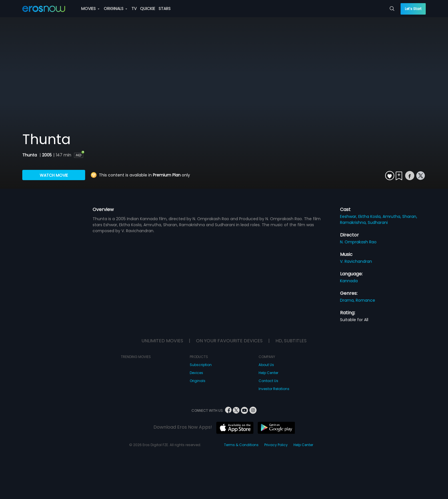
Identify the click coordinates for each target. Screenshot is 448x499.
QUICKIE (148, 9)
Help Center (268, 373)
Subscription (201, 365)
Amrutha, (392, 216)
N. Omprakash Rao (358, 242)
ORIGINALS (115, 9)
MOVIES (90, 9)
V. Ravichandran (356, 261)
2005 (47, 155)
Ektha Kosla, (370, 216)
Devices (196, 373)
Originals (198, 381)
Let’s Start (413, 9)
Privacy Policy (276, 445)
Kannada (349, 281)
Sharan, (410, 216)
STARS (165, 9)
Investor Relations (274, 389)
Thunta (30, 155)
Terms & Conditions (241, 445)
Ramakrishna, (354, 222)
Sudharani (378, 222)
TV (134, 9)
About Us (266, 365)
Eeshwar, (349, 216)
